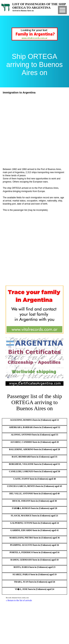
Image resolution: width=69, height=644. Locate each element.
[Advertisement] (34, 131)
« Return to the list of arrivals (19, 600)
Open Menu (62, 10)
